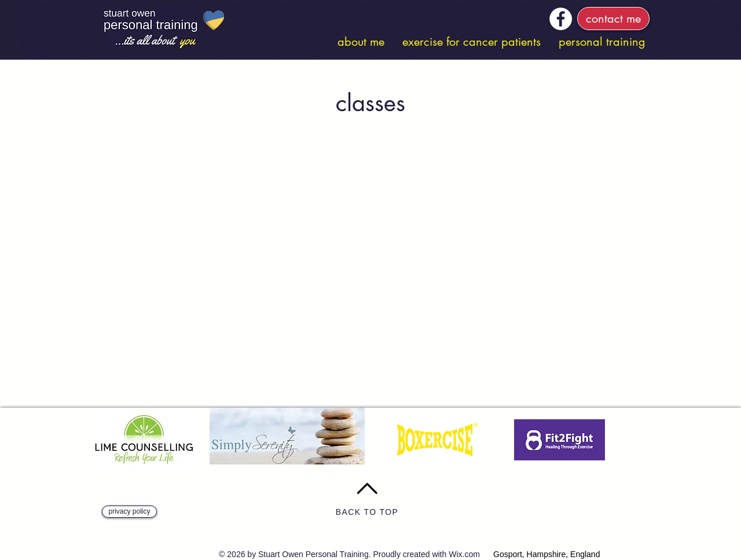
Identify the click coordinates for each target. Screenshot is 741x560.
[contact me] (613, 19)
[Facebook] (561, 19)
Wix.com (464, 554)
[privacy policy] (129, 512)
